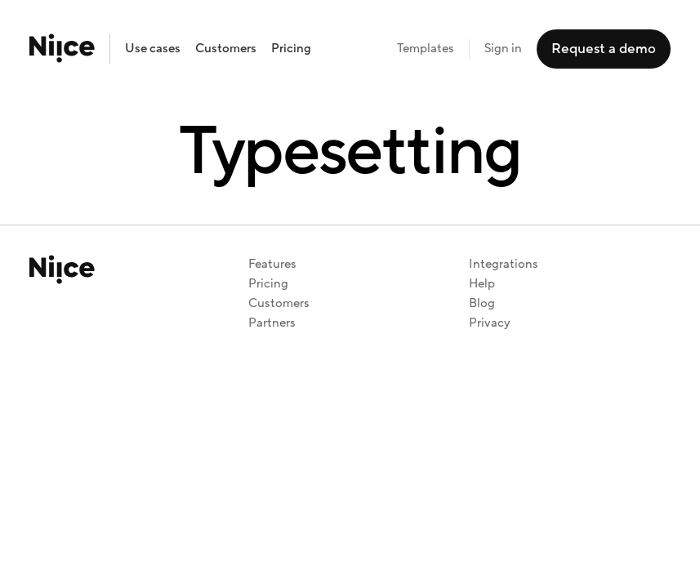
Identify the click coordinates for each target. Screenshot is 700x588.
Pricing (291, 49)
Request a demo (604, 49)
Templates (426, 49)
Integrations (504, 264)
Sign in (503, 49)
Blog (482, 303)
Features (272, 264)
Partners (272, 323)
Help (482, 284)
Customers (226, 49)
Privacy (490, 323)
